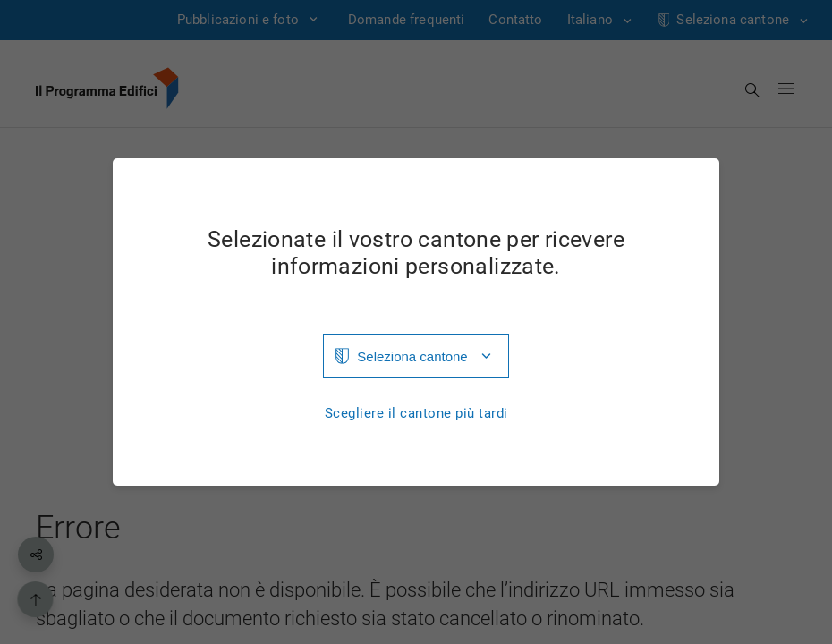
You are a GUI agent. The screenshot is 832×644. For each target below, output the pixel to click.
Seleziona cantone (412, 356)
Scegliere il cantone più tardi (416, 414)
